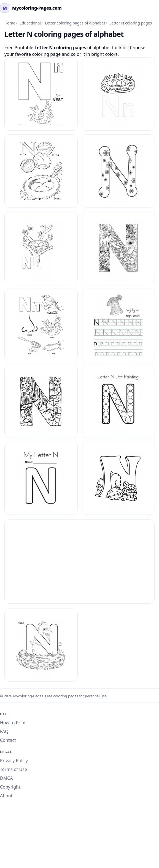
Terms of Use (14, 769)
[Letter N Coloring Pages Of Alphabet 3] (41, 325)
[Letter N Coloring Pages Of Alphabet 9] (41, 645)
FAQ (4, 731)
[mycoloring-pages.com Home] (31, 8)
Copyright (10, 787)
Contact (8, 740)
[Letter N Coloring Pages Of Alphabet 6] (118, 401)
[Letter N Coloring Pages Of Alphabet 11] (41, 171)
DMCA (6, 778)
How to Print (13, 723)
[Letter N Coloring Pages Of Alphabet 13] (41, 248)
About (6, 796)
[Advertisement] (79, 562)
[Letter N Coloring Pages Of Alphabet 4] (118, 325)
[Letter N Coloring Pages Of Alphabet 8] (118, 478)
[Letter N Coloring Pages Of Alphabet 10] (118, 94)
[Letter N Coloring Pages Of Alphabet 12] (118, 171)
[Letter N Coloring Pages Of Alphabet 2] (118, 248)
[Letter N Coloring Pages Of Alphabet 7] (41, 478)
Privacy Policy (14, 761)
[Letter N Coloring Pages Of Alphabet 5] (41, 401)
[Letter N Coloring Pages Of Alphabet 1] (41, 94)
